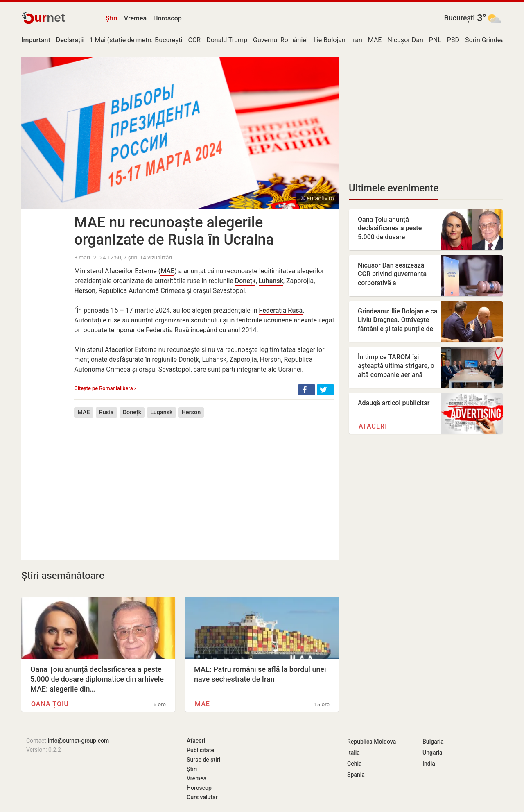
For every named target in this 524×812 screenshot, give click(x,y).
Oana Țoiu (50, 704)
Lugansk (161, 412)
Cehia (355, 764)
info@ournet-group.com (78, 741)
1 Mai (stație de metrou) (124, 40)
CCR (194, 40)
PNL (435, 40)
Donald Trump (227, 40)
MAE (375, 40)
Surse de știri (203, 760)
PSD (453, 40)
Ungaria (433, 753)
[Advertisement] (204, 483)
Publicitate (200, 750)
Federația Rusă (281, 310)
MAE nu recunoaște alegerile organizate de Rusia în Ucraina (174, 231)
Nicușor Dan (405, 40)
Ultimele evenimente (394, 188)
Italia (353, 753)
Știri (112, 18)
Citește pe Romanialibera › (105, 388)
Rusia (106, 412)
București (460, 18)
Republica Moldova (372, 742)
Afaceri (373, 426)
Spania (356, 775)
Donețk (245, 281)
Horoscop (167, 18)
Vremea (135, 18)
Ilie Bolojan (330, 40)
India (429, 764)
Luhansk (271, 281)
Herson (85, 291)
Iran (357, 40)
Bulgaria (433, 742)
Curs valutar (202, 797)
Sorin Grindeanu (488, 40)
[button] (307, 390)
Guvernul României (280, 40)
